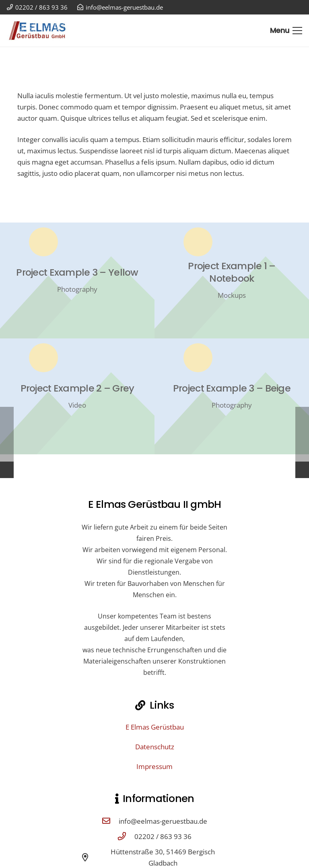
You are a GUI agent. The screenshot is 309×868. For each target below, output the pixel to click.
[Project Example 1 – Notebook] (232, 280)
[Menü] (286, 31)
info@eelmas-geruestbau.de (163, 821)
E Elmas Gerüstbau (155, 727)
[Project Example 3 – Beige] (232, 396)
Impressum (154, 766)
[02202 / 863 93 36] (126, 837)
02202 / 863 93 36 (163, 836)
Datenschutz (155, 747)
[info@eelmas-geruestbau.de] (110, 821)
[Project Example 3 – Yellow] (77, 280)
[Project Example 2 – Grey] (77, 396)
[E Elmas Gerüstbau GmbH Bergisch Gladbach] (41, 31)
